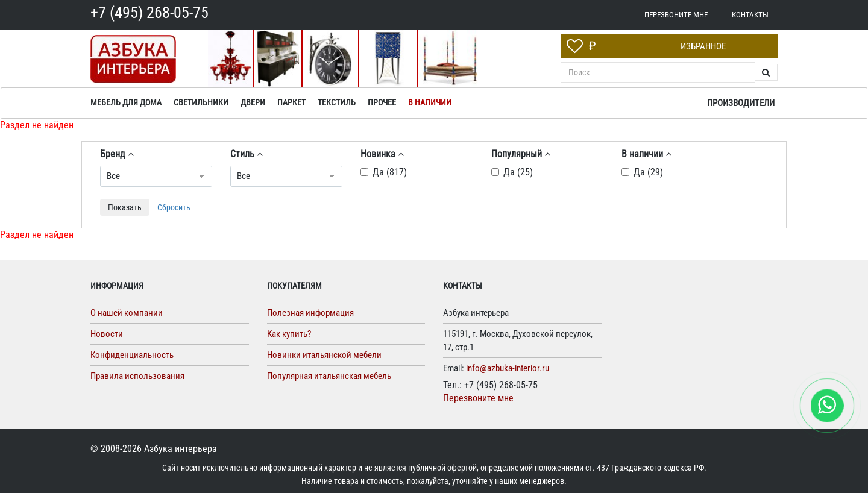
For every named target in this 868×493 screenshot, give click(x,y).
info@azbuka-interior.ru (508, 368)
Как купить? (289, 334)
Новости (107, 334)
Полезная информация (310, 313)
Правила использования (137, 376)
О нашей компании (127, 313)
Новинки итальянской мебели (324, 355)
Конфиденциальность (132, 355)
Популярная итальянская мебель (329, 376)
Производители (741, 103)
